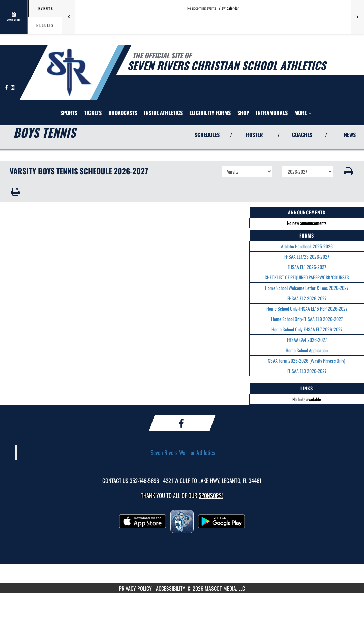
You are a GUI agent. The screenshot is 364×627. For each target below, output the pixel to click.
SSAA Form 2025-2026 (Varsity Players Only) (307, 360)
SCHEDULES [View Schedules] (207, 135)
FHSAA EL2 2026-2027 (307, 298)
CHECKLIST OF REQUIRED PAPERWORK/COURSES (307, 277)
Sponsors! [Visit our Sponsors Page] (211, 495)
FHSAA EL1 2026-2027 (307, 267)
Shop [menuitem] (243, 113)
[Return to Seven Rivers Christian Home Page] (69, 72)
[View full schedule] (14, 17)
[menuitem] (93, 113)
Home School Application (307, 350)
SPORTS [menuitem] (69, 113)
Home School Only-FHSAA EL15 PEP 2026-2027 (307, 308)
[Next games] (357, 17)
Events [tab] (46, 8)
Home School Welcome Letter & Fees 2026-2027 (307, 288)
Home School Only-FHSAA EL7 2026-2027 (307, 329)
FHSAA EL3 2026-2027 (307, 371)
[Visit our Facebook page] (7, 87)
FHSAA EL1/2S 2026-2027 (307, 256)
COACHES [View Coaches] (302, 135)
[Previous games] (69, 17)
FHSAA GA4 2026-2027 (307, 340)
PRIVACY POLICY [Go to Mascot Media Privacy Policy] (135, 588)
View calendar (229, 8)
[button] (349, 171)
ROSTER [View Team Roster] (255, 135)
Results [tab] (45, 25)
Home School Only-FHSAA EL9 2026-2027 (307, 319)
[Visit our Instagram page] (13, 87)
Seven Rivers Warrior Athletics (183, 452)
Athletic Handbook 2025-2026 (307, 246)
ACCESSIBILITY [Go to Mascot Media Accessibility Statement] (171, 588)
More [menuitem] (303, 113)
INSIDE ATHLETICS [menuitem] (163, 113)
